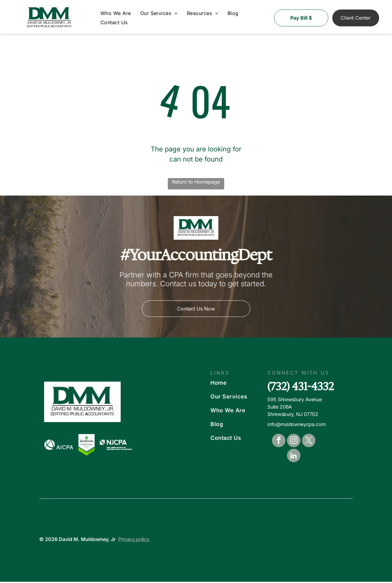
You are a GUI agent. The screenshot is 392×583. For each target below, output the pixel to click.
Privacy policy (134, 540)
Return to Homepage (196, 183)
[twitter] (309, 443)
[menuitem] (116, 14)
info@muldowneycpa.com (296, 426)
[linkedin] (294, 458)
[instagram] (294, 443)
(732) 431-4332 (301, 388)
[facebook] (279, 443)
